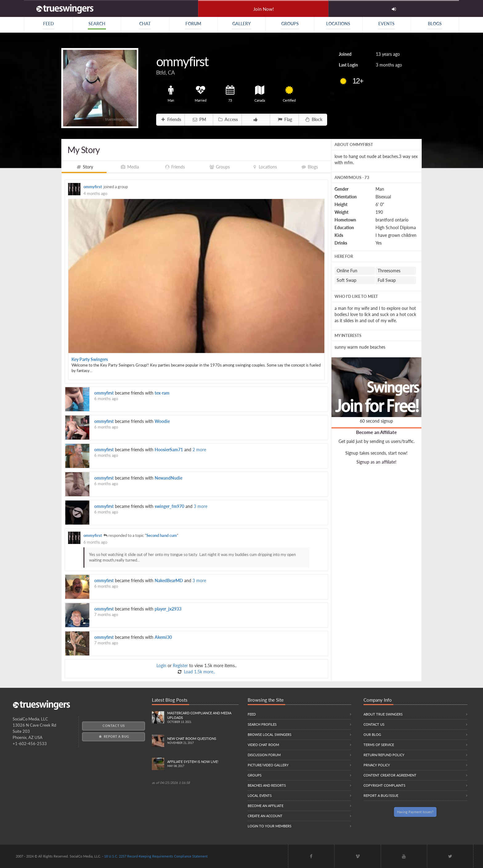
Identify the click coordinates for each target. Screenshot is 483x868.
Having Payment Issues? (415, 812)
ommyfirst (93, 187)
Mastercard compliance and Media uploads (203, 718)
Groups (255, 775)
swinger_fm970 (169, 506)
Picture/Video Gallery (268, 765)
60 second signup (376, 421)
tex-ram (162, 393)
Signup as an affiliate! (376, 462)
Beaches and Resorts (267, 785)
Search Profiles (262, 724)
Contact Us (114, 726)
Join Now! (264, 9)
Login (161, 665)
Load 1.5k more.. (199, 672)
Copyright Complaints (384, 785)
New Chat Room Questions (203, 741)
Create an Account (265, 816)
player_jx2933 (168, 609)
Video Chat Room (263, 745)
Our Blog (372, 734)
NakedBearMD (169, 580)
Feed (252, 714)
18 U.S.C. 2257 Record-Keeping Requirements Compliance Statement (156, 856)
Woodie (162, 421)
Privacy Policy (377, 765)
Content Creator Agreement (390, 775)
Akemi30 (163, 637)
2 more (199, 450)
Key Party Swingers (90, 359)
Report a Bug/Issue (381, 795)
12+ (358, 81)
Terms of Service (379, 745)
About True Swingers (383, 714)
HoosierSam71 (169, 450)
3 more (201, 506)
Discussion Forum (264, 755)
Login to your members (270, 826)
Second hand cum (162, 535)
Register (180, 665)
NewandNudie (168, 478)
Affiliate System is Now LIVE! (203, 764)
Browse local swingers (270, 734)
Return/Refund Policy (384, 755)
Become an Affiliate (376, 432)
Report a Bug (114, 736)
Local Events (260, 795)
